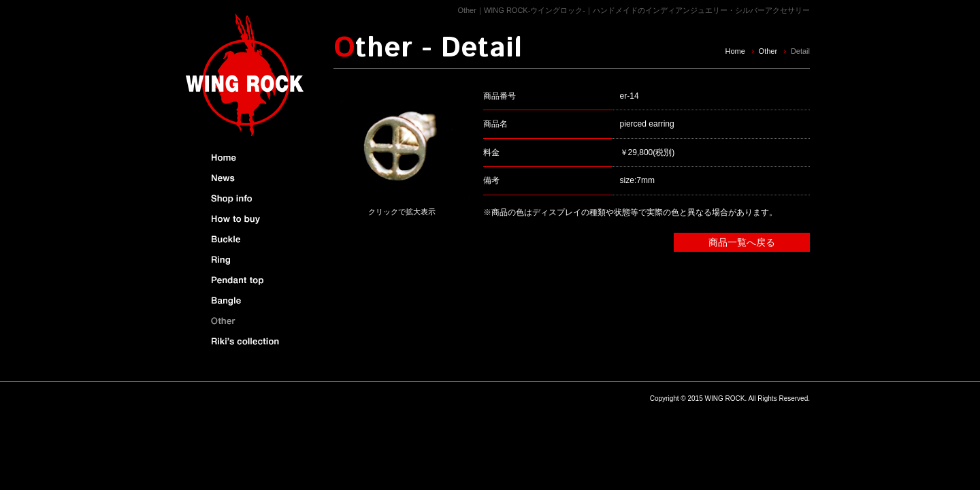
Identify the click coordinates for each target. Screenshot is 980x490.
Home (735, 51)
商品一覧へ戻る (742, 242)
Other (768, 51)
